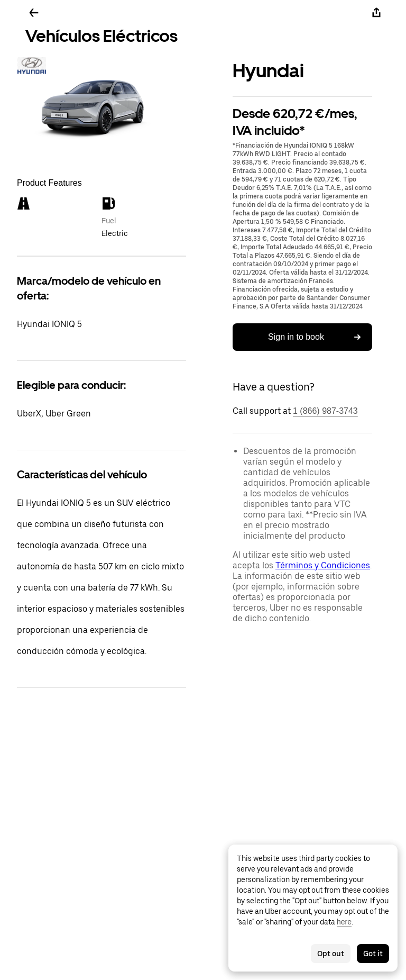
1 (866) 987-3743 (325, 411)
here (344, 922)
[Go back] (34, 13)
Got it (373, 954)
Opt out (331, 954)
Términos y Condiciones (323, 565)
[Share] (376, 13)
